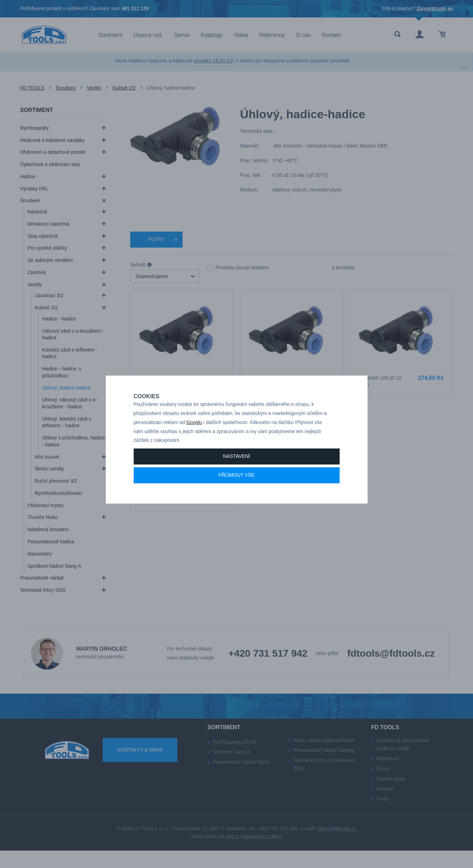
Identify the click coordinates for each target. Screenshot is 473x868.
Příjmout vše (236, 490)
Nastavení (236, 471)
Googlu (194, 438)
